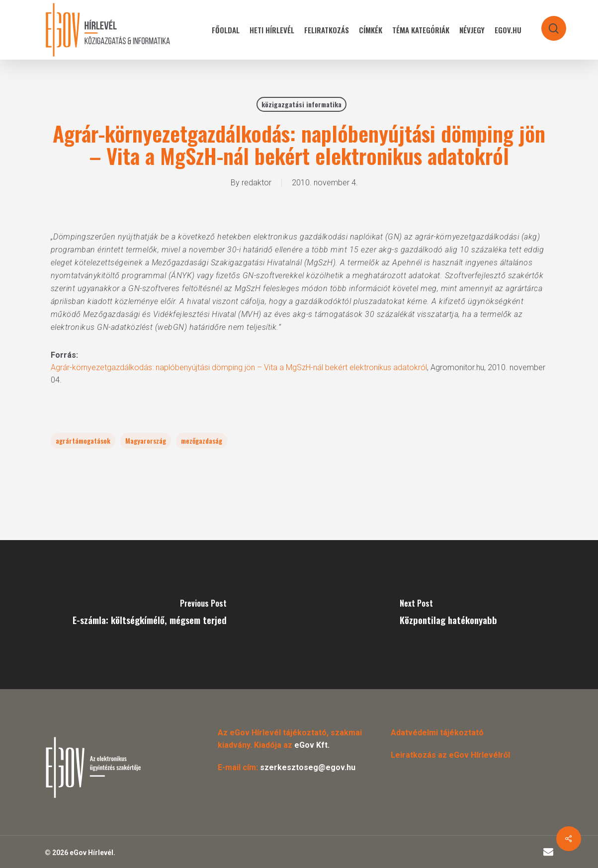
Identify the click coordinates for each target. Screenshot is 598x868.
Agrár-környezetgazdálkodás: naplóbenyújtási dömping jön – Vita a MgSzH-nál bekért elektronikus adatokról (239, 367)
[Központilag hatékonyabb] (449, 615)
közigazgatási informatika (301, 104)
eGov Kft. (312, 745)
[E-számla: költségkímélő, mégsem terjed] (150, 615)
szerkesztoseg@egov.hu (308, 767)
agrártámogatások (83, 440)
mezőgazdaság (202, 440)
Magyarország (146, 440)
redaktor (256, 183)
